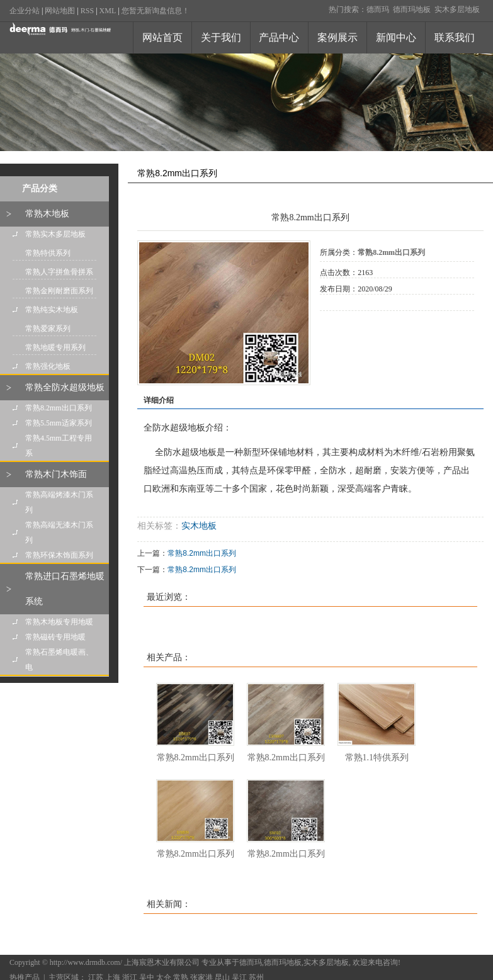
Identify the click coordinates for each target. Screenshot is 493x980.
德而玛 (378, 9)
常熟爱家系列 (48, 329)
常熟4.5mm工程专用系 (59, 446)
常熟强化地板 (48, 366)
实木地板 (199, 526)
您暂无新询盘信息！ (156, 11)
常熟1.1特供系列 (377, 758)
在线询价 (355, 328)
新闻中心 (396, 37)
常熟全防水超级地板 (65, 387)
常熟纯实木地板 (52, 310)
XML (108, 11)
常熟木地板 (47, 214)
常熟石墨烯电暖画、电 (59, 660)
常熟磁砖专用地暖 (55, 637)
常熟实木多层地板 (55, 234)
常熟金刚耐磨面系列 (59, 291)
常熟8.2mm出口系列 (59, 408)
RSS (87, 11)
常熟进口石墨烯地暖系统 (65, 589)
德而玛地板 (412, 9)
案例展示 (337, 37)
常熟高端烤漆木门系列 (59, 502)
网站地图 (60, 11)
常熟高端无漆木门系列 (59, 532)
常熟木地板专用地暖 (59, 622)
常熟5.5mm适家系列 (59, 423)
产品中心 (279, 37)
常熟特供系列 (48, 253)
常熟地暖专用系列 (55, 347)
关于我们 (221, 37)
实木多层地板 (457, 9)
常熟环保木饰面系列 (59, 555)
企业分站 (25, 11)
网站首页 (162, 37)
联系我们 (455, 37)
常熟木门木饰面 (56, 474)
